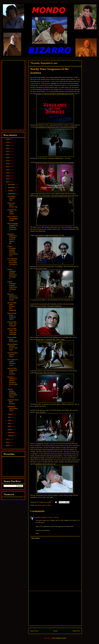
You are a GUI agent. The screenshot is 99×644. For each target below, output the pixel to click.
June (10, 420)
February (11, 432)
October (11, 191)
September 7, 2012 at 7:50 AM (49, 517)
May (9, 423)
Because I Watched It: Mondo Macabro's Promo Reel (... (12, 382)
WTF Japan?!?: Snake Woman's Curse (13, 362)
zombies (49, 505)
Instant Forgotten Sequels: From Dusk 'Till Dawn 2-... (12, 286)
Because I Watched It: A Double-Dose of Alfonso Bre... (12, 239)
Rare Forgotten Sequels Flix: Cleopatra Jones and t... (13, 227)
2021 (8, 154)
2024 (8, 145)
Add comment (35, 538)
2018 (8, 164)
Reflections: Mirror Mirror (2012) (13, 409)
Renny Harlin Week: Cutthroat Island (12, 316)
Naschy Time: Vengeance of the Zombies (12, 371)
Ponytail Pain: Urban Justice (12, 212)
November (12, 188)
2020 (8, 158)
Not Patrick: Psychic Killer (11, 198)
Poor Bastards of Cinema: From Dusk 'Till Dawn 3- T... (13, 262)
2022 (8, 151)
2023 (8, 148)
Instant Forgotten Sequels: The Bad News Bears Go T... (12, 251)
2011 (8, 439)
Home (55, 631)
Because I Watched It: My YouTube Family (13, 297)
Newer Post (34, 631)
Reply (37, 533)
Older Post (76, 631)
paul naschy (38, 505)
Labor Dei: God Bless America (13, 402)
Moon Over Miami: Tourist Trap (12, 205)
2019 (8, 161)
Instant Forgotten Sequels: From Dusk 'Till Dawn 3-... (12, 274)
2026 (8, 139)
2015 (8, 173)
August (10, 414)
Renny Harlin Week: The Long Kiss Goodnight (12, 332)
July (9, 417)
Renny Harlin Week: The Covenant (12, 324)
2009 (8, 445)
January (11, 435)
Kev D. (38, 517)
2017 (8, 167)
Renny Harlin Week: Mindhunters (13, 339)
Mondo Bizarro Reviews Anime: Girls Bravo (13, 347)
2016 (8, 170)
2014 (8, 176)
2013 (8, 179)
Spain (44, 505)
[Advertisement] (55, 608)
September (12, 194)
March (10, 429)
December (12, 185)
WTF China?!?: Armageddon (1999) (13, 219)
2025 (8, 142)
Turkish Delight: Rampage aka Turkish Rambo (12, 393)
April (10, 426)
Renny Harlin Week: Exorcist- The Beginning (12, 307)
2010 (8, 442)
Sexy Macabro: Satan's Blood (13, 355)
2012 (8, 182)
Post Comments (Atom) (59, 638)
